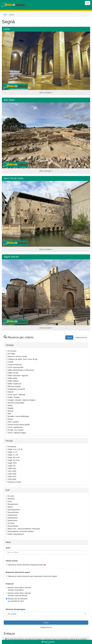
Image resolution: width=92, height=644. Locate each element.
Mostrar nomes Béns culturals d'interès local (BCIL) (19, 589)
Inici (5, 15)
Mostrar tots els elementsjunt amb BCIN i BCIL (18, 600)
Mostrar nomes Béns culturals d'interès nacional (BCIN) (19, 594)
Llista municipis (46, 93)
